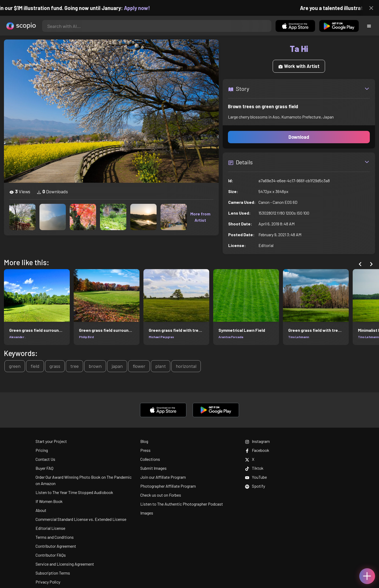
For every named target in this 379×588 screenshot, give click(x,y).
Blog (144, 441)
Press (145, 450)
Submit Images (153, 468)
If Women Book (49, 501)
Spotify (255, 486)
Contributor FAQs (51, 555)
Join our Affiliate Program (163, 477)
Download (299, 137)
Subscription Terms (53, 573)
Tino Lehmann (299, 337)
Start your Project (51, 441)
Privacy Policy (48, 582)
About (41, 510)
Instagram (257, 441)
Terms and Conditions (55, 537)
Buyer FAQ (44, 468)
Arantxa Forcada (231, 337)
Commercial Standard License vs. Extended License (81, 519)
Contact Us (45, 459)
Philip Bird (86, 337)
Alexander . (17, 337)
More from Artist (200, 217)
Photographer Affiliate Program (168, 486)
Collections (150, 459)
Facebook (257, 450)
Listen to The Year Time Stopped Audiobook (74, 492)
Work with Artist (299, 66)
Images (147, 513)
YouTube (256, 477)
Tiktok (254, 468)
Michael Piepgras (161, 337)
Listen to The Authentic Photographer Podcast (182, 504)
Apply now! (142, 8)
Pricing (42, 450)
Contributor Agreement (56, 546)
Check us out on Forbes (161, 495)
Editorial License (50, 528)
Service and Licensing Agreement (65, 564)
